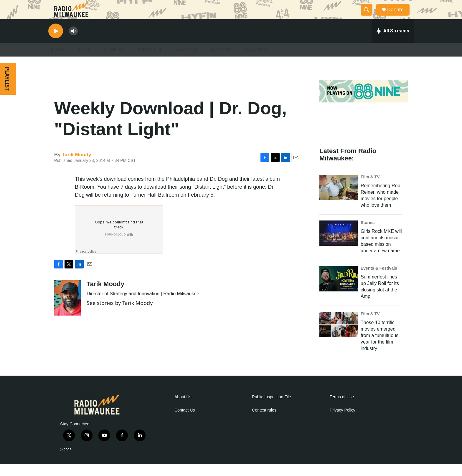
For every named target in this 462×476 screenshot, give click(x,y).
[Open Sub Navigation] (69, 61)
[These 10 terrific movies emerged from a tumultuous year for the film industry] (339, 336)
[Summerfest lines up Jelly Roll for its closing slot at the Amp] (339, 291)
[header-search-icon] (369, 16)
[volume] (73, 43)
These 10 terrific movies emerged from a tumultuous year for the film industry (379, 347)
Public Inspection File (271, 409)
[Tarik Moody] (67, 310)
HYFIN (84, 61)
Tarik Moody (76, 166)
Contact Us (185, 422)
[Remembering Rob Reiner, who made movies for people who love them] (339, 199)
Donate (399, 15)
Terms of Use (342, 409)
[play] (56, 43)
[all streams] (393, 43)
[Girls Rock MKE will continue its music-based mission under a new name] (339, 245)
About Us (183, 409)
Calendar (257, 61)
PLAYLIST (7, 91)
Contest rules (264, 422)
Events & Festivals (379, 280)
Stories (368, 234)
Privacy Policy (343, 422)
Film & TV (370, 189)
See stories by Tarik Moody (120, 315)
